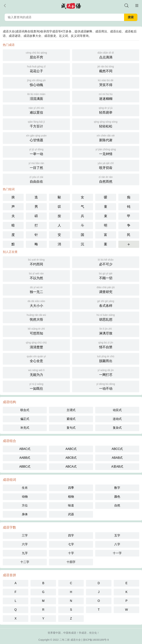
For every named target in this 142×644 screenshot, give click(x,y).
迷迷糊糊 (106, 96)
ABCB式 (71, 458)
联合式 (25, 410)
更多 (129, 244)
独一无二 (36, 289)
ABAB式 (117, 458)
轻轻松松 (106, 124)
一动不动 (106, 386)
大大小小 (36, 303)
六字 (25, 544)
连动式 (117, 419)
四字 (71, 535)
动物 (25, 497)
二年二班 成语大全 (70, 640)
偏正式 (25, 419)
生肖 (25, 488)
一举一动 (36, 151)
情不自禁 (106, 345)
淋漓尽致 (106, 331)
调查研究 (106, 289)
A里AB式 (117, 467)
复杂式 (117, 428)
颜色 (117, 497)
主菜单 (137, 6)
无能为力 (36, 372)
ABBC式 (25, 467)
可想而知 (36, 331)
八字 (117, 544)
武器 (71, 514)
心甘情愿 (36, 138)
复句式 (71, 428)
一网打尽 (106, 372)
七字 (71, 544)
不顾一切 (106, 276)
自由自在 (36, 179)
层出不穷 (36, 55)
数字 (117, 488)
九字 (25, 553)
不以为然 (36, 276)
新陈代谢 (106, 138)
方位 (25, 505)
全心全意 (36, 358)
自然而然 (106, 179)
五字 (117, 535)
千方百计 (36, 124)
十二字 (25, 562)
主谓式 (71, 410)
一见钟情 (106, 151)
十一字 (117, 553)
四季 (71, 488)
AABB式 (25, 458)
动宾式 (117, 410)
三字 (25, 535)
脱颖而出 (106, 358)
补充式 (25, 428)
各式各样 (106, 303)
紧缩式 (71, 419)
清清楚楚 (36, 345)
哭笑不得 (106, 82)
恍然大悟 (36, 317)
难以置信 (36, 110)
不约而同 (36, 262)
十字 (71, 553)
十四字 (71, 562)
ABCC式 (117, 449)
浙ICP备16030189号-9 (96, 640)
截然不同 (106, 69)
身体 (25, 514)
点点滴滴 (106, 55)
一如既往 (36, 386)
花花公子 (36, 69)
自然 (117, 505)
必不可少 (106, 262)
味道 (71, 505)
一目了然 (36, 165)
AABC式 (71, 449)
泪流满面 (36, 96)
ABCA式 (71, 467)
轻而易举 (106, 110)
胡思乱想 (106, 317)
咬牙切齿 (106, 165)
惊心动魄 (36, 82)
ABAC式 (25, 449)
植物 (71, 497)
